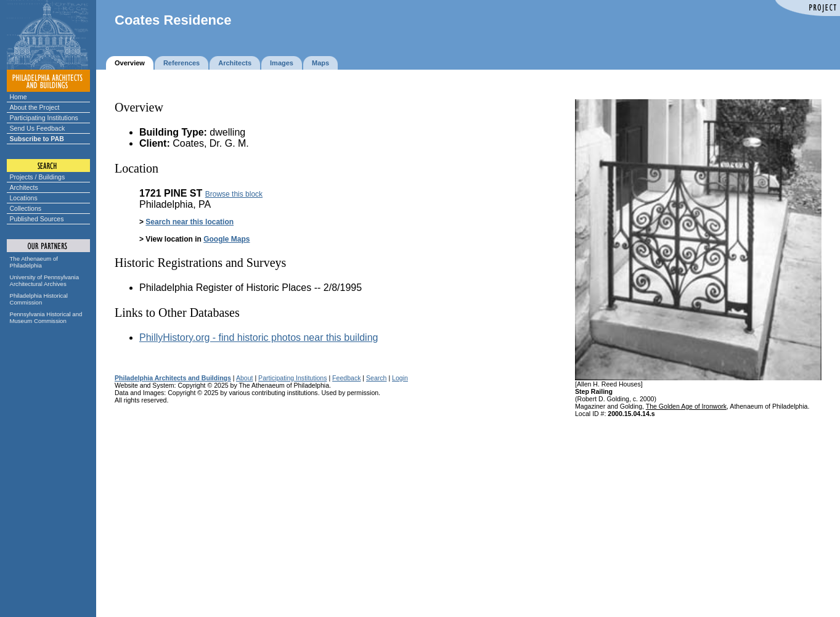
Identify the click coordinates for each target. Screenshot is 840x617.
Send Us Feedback (38, 128)
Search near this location (190, 222)
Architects (24, 187)
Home (18, 97)
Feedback (346, 378)
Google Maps (226, 239)
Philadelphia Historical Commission (39, 299)
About (245, 378)
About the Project (35, 107)
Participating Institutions (44, 118)
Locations (24, 198)
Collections (26, 208)
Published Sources (37, 219)
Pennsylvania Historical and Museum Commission (46, 317)
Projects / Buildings (38, 177)
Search (376, 378)
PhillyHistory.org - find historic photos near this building (259, 337)
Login (400, 378)
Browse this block (234, 194)
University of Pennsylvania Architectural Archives (45, 280)
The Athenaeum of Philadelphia (34, 262)
